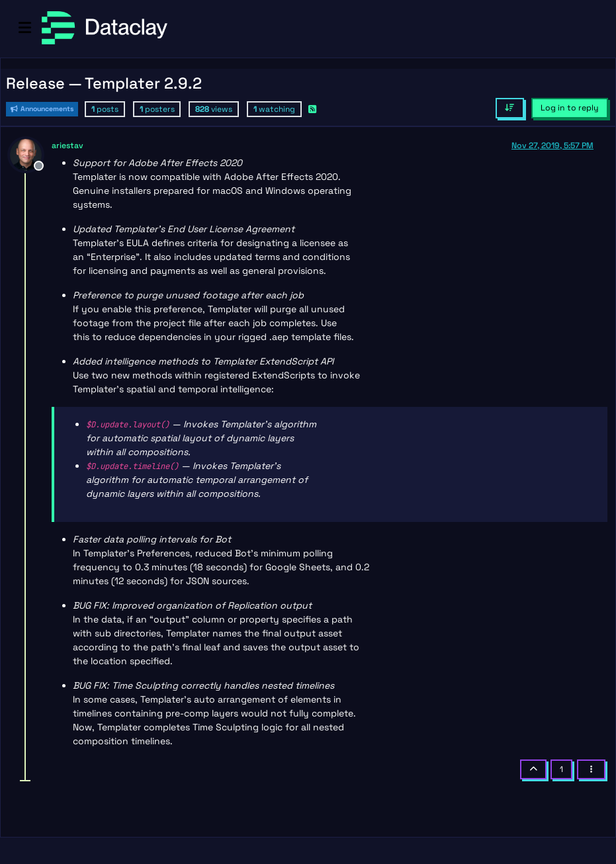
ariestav (67, 146)
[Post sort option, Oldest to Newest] (510, 108)
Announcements (42, 109)
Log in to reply (570, 108)
